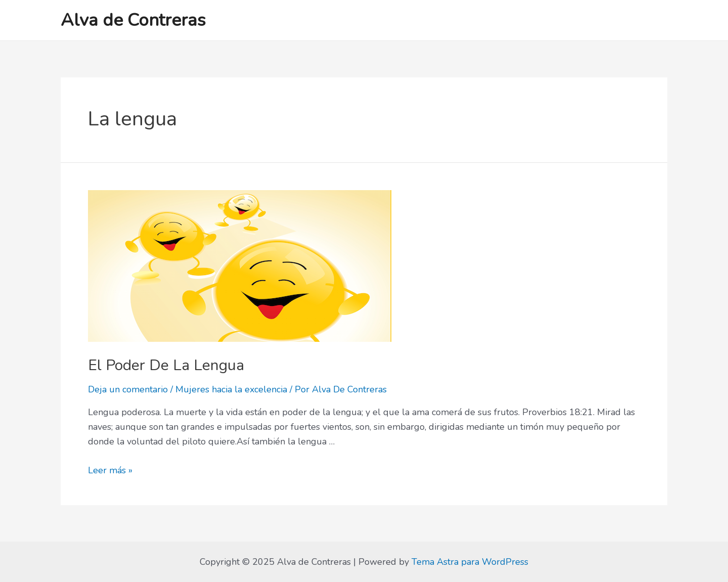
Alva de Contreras (133, 20)
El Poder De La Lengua (166, 365)
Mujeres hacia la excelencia (231, 389)
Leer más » (110, 470)
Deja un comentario (128, 389)
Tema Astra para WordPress (470, 562)
